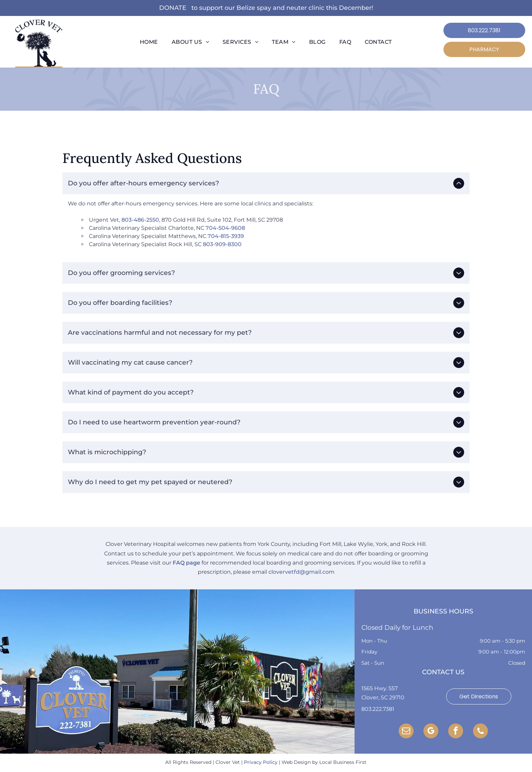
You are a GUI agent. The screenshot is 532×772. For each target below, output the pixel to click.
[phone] (480, 732)
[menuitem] (149, 42)
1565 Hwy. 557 (379, 688)
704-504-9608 (225, 228)
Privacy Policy (261, 762)
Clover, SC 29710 (383, 697)
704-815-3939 (226, 236)
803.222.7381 (378, 709)
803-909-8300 (222, 244)
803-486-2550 (140, 220)
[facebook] (456, 732)
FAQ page (186, 563)
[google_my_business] (431, 732)
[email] (406, 732)
